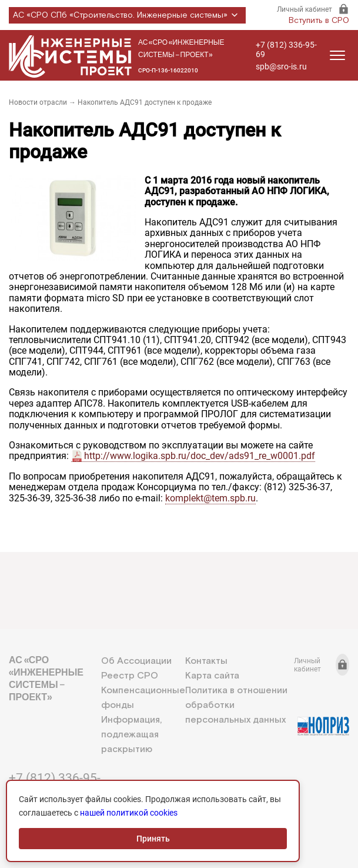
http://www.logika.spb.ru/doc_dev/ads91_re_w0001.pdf (200, 456)
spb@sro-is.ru (281, 66)
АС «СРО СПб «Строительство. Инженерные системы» (127, 15)
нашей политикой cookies (129, 813)
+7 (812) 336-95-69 (286, 49)
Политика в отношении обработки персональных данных (236, 705)
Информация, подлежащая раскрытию (131, 735)
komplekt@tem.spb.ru (210, 498)
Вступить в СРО (319, 21)
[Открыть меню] (337, 55)
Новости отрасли (38, 102)
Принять (153, 839)
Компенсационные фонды (143, 698)
